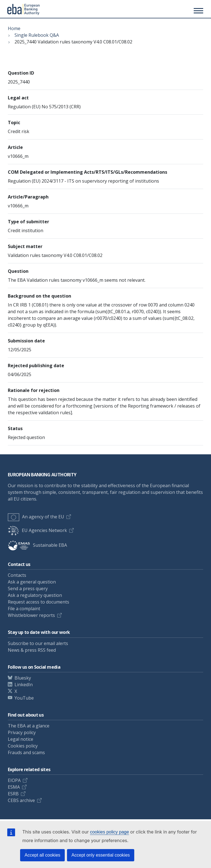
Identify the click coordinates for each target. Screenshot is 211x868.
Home (14, 28)
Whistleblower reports (31, 615)
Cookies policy (23, 746)
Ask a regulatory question (35, 595)
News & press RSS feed (32, 650)
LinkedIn (24, 685)
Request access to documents (39, 602)
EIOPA (14, 780)
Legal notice (21, 739)
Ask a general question (32, 582)
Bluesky (23, 678)
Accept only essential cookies (101, 855)
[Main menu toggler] (198, 11)
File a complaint (24, 609)
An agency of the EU (36, 517)
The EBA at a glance (29, 726)
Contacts (17, 575)
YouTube (24, 698)
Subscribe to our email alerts (38, 643)
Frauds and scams (26, 752)
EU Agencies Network (37, 530)
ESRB (13, 794)
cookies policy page (109, 832)
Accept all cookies (42, 855)
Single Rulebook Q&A (37, 35)
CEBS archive (21, 800)
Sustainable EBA (37, 545)
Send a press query (28, 589)
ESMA (14, 787)
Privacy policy (22, 732)
